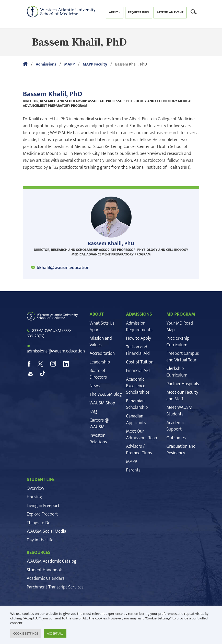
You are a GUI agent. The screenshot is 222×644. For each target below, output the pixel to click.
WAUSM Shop (102, 403)
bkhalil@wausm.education (63, 268)
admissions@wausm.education (56, 351)
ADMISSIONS (139, 314)
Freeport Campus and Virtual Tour (183, 357)
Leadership (100, 362)
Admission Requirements (139, 327)
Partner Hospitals (183, 384)
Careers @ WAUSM (100, 424)
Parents (133, 470)
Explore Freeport (42, 514)
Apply (113, 12)
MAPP (69, 64)
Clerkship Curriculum (177, 372)
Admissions (46, 64)
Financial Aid (138, 371)
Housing (34, 497)
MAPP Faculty (95, 64)
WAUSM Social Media (47, 531)
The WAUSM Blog (106, 394)
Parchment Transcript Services (55, 587)
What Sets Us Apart (102, 327)
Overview (36, 488)
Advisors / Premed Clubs (139, 450)
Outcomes (176, 438)
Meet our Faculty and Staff (182, 396)
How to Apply (139, 338)
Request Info (139, 12)
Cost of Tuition (140, 362)
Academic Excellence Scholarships (138, 386)
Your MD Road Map (180, 327)
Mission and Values (101, 342)
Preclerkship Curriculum (178, 342)
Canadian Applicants (136, 420)
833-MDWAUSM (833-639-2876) (49, 334)
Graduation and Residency (181, 450)
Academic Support (176, 426)
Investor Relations (98, 439)
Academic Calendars (46, 578)
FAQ (93, 412)
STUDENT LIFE (41, 480)
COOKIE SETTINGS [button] (26, 634)
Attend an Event (170, 12)
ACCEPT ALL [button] (55, 634)
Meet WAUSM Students (179, 411)
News (95, 386)
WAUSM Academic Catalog (52, 561)
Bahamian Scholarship (137, 404)
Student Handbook (44, 570)
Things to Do (39, 523)
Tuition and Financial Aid (138, 350)
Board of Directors (98, 374)
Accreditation (102, 353)
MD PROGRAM (181, 314)
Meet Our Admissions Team (142, 435)
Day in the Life (40, 540)
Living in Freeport (43, 506)
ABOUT (97, 314)
